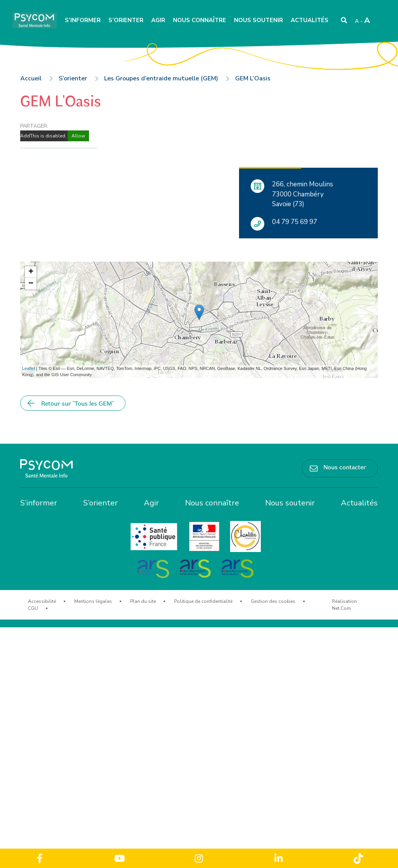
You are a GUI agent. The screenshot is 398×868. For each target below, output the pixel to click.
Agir (158, 20)
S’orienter (126, 20)
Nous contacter (345, 467)
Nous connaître (200, 20)
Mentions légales (93, 601)
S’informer (83, 20)
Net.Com (341, 608)
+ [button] (31, 272)
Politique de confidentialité (203, 601)
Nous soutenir (258, 20)
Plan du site (143, 601)
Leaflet (29, 368)
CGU (33, 608)
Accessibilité (42, 601)
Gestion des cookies (273, 601)
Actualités (310, 20)
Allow (78, 136)
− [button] (31, 284)
